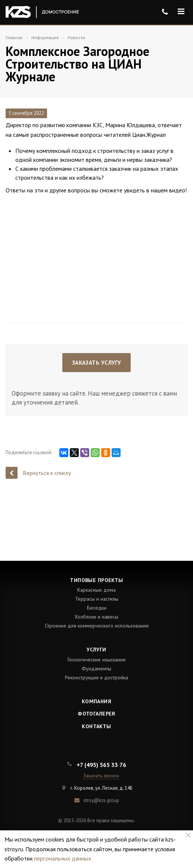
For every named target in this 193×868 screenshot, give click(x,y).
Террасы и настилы (97, 599)
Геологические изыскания (96, 660)
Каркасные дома (96, 590)
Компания (96, 701)
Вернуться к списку (38, 473)
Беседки (97, 608)
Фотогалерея (96, 714)
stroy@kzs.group (101, 800)
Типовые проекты (96, 580)
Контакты (96, 726)
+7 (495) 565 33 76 (101, 765)
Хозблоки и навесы (96, 617)
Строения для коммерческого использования (97, 626)
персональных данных (63, 858)
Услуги (96, 650)
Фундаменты (96, 669)
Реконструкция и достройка (96, 677)
